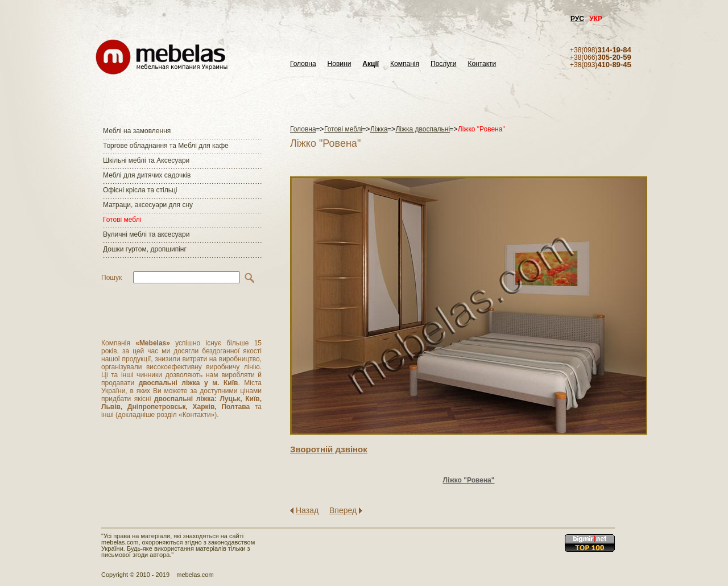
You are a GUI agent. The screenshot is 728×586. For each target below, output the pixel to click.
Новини (340, 64)
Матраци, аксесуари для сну (148, 205)
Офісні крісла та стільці (140, 190)
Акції (371, 64)
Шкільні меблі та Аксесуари (146, 160)
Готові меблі (122, 220)
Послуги (443, 64)
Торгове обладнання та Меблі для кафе (166, 146)
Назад (307, 510)
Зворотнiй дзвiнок (329, 449)
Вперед (343, 510)
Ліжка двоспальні (423, 129)
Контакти (482, 64)
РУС (577, 19)
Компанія (405, 64)
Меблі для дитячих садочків (147, 175)
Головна (303, 64)
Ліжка (379, 129)
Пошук (111, 278)
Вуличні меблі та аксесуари (146, 234)
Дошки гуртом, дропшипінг (145, 249)
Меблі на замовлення (137, 131)
